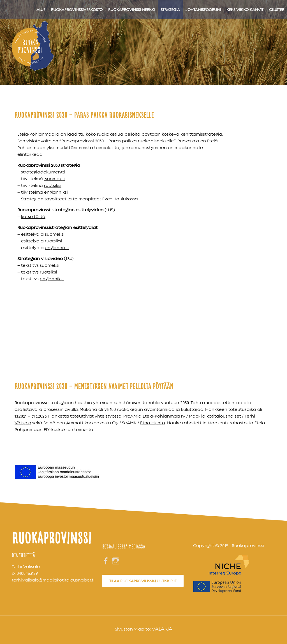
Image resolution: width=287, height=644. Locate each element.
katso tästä (33, 217)
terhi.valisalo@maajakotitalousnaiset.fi (53, 580)
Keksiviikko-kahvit (245, 10)
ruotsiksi (53, 186)
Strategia (170, 10)
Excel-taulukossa (120, 199)
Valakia (162, 629)
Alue (41, 10)
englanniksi (56, 192)
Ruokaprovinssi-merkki (132, 10)
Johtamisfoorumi (203, 10)
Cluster (277, 10)
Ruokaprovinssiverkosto (77, 10)
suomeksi (54, 179)
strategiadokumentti (43, 172)
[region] (143, 42)
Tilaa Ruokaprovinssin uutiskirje (143, 581)
